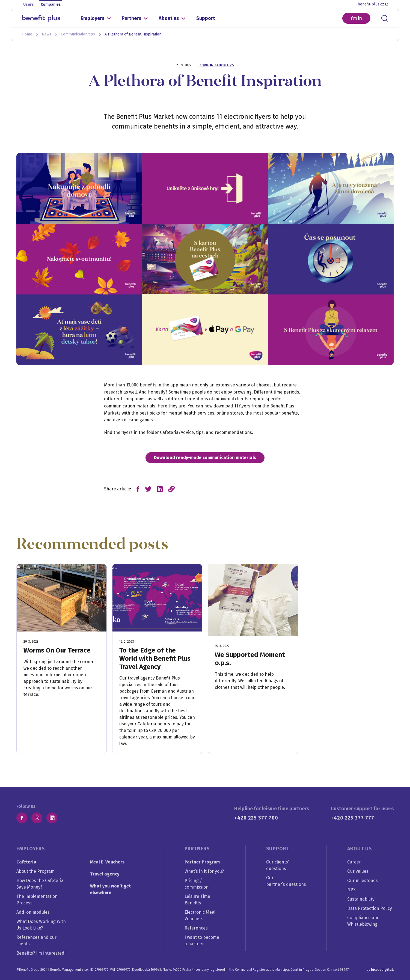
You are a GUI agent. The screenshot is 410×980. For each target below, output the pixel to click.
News (47, 34)
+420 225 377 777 (352, 818)
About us (169, 18)
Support (206, 18)
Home (27, 34)
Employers (93, 18)
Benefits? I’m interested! (41, 953)
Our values (358, 871)
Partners (131, 18)
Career (354, 862)
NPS (351, 890)
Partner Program (202, 862)
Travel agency (105, 874)
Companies (51, 5)
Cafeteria (26, 862)
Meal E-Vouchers (107, 862)
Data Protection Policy (370, 908)
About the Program (35, 871)
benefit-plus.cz (373, 4)
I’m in (356, 18)
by (380, 970)
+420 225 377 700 (256, 818)
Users (29, 5)
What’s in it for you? (204, 871)
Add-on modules (33, 912)
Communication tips (78, 34)
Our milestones (363, 881)
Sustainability (361, 899)
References (196, 928)
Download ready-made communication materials (205, 458)
